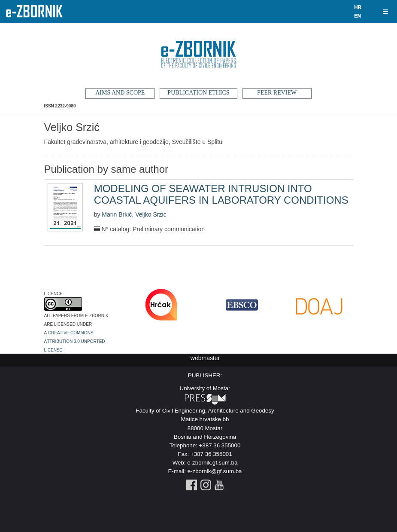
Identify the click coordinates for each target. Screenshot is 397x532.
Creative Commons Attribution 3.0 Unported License (75, 341)
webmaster (205, 358)
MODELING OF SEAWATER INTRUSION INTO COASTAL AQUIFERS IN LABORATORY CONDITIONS (221, 194)
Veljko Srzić (151, 214)
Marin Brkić (117, 214)
